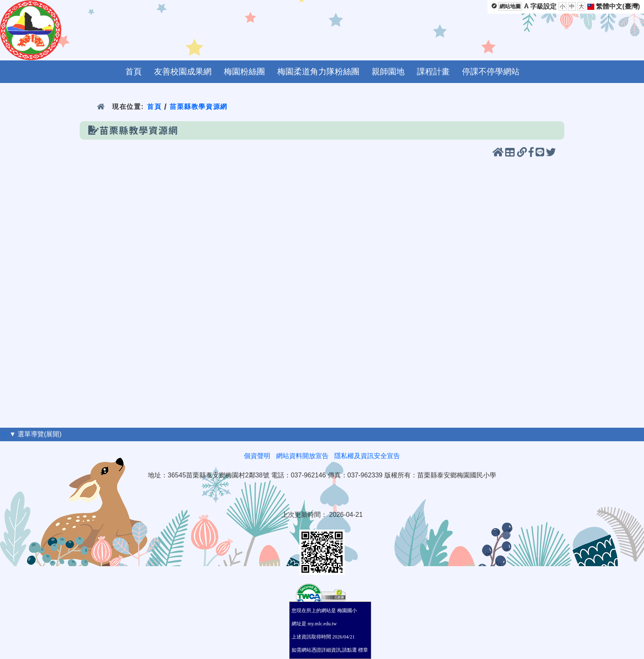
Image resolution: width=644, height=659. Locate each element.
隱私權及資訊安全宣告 (367, 456)
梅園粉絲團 (244, 71)
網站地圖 (510, 6)
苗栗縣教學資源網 (199, 107)
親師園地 (388, 71)
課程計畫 (433, 71)
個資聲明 (257, 456)
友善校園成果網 (183, 71)
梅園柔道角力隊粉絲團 (318, 71)
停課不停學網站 (491, 71)
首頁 (133, 71)
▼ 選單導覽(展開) (36, 434)
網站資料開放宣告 (302, 456)
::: (5, 434)
